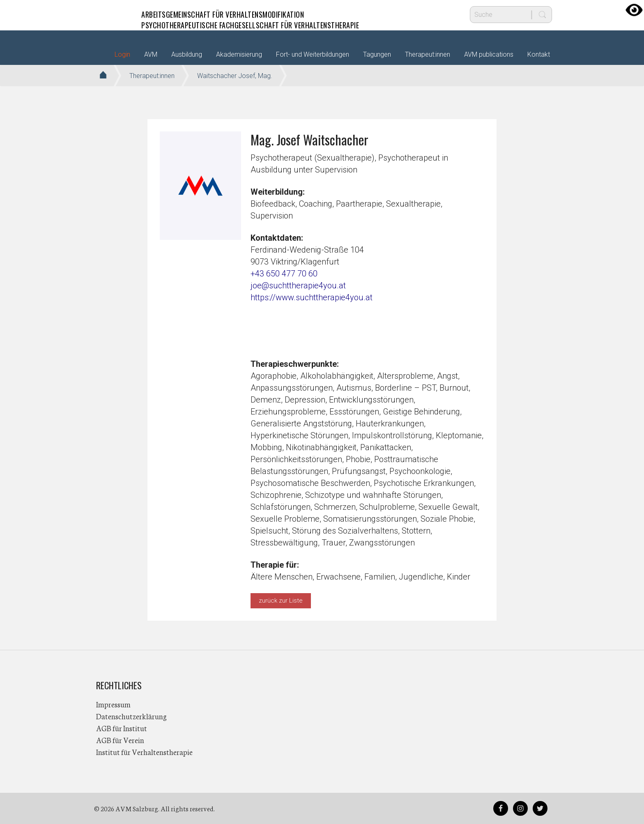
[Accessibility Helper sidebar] (634, 10)
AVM (113, 14)
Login (122, 54)
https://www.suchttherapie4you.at (312, 297)
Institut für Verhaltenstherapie (144, 752)
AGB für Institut (122, 728)
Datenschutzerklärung (131, 716)
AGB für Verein (120, 740)
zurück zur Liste (281, 601)
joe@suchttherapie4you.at (298, 285)
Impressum (113, 704)
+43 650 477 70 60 (284, 274)
